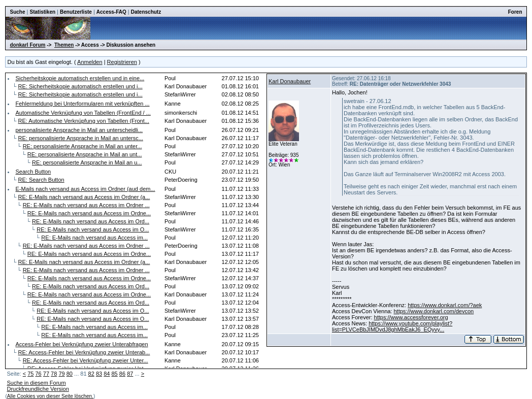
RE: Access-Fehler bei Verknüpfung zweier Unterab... (84, 352)
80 (70, 374)
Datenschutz (146, 12)
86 (122, 374)
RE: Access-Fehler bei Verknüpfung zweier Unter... (86, 360)
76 (38, 374)
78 (54, 374)
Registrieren (122, 62)
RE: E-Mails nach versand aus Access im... (94, 238)
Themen (64, 45)
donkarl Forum (27, 45)
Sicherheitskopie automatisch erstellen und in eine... (80, 78)
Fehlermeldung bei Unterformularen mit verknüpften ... (82, 104)
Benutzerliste (76, 12)
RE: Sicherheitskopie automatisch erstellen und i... (80, 86)
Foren (515, 12)
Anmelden (90, 62)
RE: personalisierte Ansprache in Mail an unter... (82, 146)
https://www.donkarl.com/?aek (445, 305)
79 (61, 374)
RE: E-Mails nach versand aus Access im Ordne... (89, 213)
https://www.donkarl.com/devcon (434, 311)
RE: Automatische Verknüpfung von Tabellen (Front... (84, 121)
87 (130, 374)
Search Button (33, 172)
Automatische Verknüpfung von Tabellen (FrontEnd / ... (83, 113)
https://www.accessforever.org (411, 317)
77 (46, 374)
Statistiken (42, 12)
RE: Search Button (41, 180)
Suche (17, 12)
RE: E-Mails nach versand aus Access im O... (93, 229)
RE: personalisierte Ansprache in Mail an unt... (85, 154)
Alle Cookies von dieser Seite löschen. (50, 396)
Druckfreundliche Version (38, 389)
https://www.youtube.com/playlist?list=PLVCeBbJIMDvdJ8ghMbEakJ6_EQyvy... (392, 326)
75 (30, 374)
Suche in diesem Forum (36, 383)
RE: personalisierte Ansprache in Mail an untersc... (81, 138)
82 (91, 374)
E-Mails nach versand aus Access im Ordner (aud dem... (85, 189)
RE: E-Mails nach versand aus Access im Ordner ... (86, 205)
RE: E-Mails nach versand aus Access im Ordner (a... (84, 197)
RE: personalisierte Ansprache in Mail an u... (87, 162)
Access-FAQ (111, 12)
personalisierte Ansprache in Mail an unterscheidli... (79, 130)
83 (99, 374)
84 (107, 374)
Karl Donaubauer (290, 81)
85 (115, 374)
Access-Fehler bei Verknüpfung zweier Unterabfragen (81, 344)
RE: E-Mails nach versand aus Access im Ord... (91, 221)
